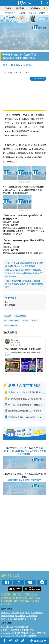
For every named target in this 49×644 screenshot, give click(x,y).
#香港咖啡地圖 (27, 630)
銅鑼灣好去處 (8, 598)
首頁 (5, 65)
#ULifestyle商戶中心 (11, 636)
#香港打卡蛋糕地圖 (10, 630)
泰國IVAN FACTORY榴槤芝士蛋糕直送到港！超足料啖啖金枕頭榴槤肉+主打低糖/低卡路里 (24, 273)
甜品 (35, 321)
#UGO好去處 (7, 627)
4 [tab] (27, 19)
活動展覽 (6, 594)
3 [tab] (24, 19)
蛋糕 (26, 321)
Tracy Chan (13, 73)
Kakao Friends (11, 325)
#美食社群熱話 (21, 627)
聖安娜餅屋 (21, 316)
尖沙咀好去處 (31, 594)
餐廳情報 (28, 65)
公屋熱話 (22, 13)
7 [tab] (24, 22)
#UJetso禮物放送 (38, 633)
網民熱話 (5, 613)
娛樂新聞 (33, 13)
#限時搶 (25, 633)
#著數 (24, 636)
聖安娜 (8, 316)
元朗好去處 (22, 598)
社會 (16, 601)
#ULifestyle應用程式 (11, 633)
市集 (14, 594)
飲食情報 (16, 65)
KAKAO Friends (12, 321)
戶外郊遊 (35, 601)
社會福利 (6, 604)
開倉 (20, 594)
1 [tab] (19, 19)
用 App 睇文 (39, 78)
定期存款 (43, 13)
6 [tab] (32, 19)
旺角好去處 (7, 601)
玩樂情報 (34, 8)
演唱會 (8, 8)
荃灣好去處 (35, 598)
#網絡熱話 (32, 636)
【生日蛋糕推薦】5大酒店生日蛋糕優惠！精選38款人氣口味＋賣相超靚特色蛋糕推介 (24, 284)
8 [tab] (27, 22)
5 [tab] (29, 19)
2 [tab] (21, 19)
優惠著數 (20, 8)
